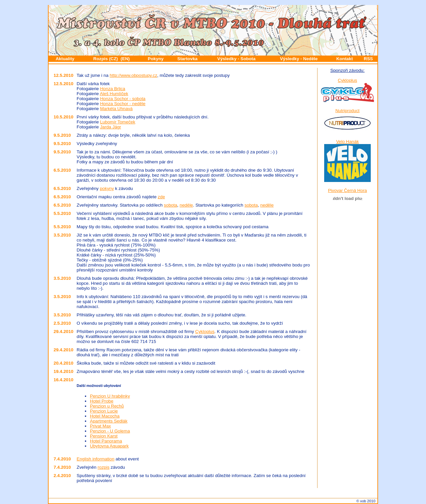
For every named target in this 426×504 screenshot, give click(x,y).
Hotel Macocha (105, 416)
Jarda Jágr (111, 127)
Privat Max (100, 426)
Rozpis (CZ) (106, 59)
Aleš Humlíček (114, 94)
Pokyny (156, 59)
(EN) (125, 59)
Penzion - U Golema (110, 431)
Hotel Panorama (106, 441)
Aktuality (65, 59)
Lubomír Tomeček (118, 122)
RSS (368, 59)
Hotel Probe (102, 401)
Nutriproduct (348, 111)
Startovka (188, 59)
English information (95, 459)
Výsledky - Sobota (236, 59)
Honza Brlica (113, 89)
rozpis (104, 467)
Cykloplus (205, 332)
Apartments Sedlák (109, 421)
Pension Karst (104, 436)
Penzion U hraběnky (110, 396)
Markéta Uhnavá (116, 109)
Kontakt (344, 59)
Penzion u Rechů (107, 406)
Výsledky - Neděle (299, 59)
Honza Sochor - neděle (123, 104)
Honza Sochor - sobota (123, 99)
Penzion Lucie (104, 411)
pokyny (107, 188)
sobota (170, 205)
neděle (186, 205)
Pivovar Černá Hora (347, 190)
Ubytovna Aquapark (109, 446)
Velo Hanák (347, 142)
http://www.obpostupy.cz (134, 75)
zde (161, 197)
